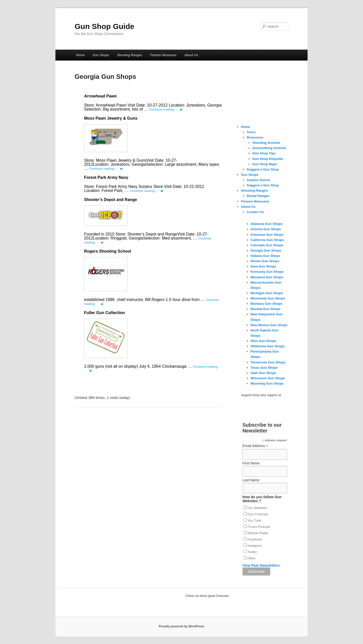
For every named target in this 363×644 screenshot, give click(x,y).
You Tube (254, 520)
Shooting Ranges (130, 55)
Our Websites (258, 508)
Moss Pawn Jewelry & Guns (111, 118)
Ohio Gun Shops (264, 341)
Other (252, 558)
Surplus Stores (258, 180)
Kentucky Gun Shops (267, 272)
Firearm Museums (163, 55)
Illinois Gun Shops (265, 261)
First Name (251, 463)
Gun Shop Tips (264, 153)
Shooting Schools (266, 143)
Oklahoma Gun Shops (268, 346)
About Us (191, 55)
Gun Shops (101, 55)
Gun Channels (258, 514)
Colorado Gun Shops (267, 245)
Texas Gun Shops (264, 368)
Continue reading (163, 110)
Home (80, 55)
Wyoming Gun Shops (267, 383)
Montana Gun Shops (266, 304)
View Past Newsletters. (262, 565)
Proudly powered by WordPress (181, 626)
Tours (251, 132)
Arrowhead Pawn (101, 96)
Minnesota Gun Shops (268, 298)
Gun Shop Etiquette (268, 159)
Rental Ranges (258, 196)
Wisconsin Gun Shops (268, 378)
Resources (255, 137)
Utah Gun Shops (263, 373)
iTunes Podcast (259, 527)
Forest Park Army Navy (106, 177)
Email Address (255, 446)
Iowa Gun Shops (263, 266)
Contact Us (255, 212)
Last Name (251, 480)
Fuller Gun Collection (105, 313)
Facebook (255, 539)
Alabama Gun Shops (267, 224)
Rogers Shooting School (108, 251)
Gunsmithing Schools (269, 148)
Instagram (255, 546)
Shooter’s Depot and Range (111, 200)
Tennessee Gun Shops (268, 362)
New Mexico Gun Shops (269, 325)
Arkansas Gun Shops (267, 235)
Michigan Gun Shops (267, 293)
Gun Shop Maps (265, 164)
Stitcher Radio (258, 533)
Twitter (252, 552)
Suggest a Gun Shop (263, 169)
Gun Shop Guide (104, 26)
